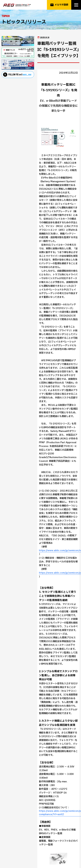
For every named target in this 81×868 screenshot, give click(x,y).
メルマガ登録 (59, 5)
